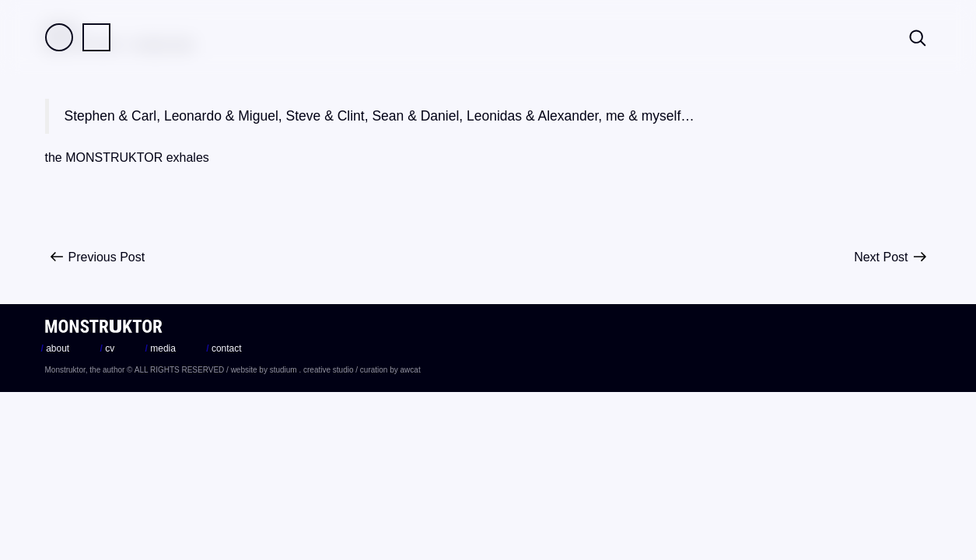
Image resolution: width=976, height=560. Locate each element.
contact (224, 348)
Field (59, 37)
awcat (411, 370)
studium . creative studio (312, 370)
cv (108, 348)
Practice (96, 37)
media (161, 348)
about (56, 348)
